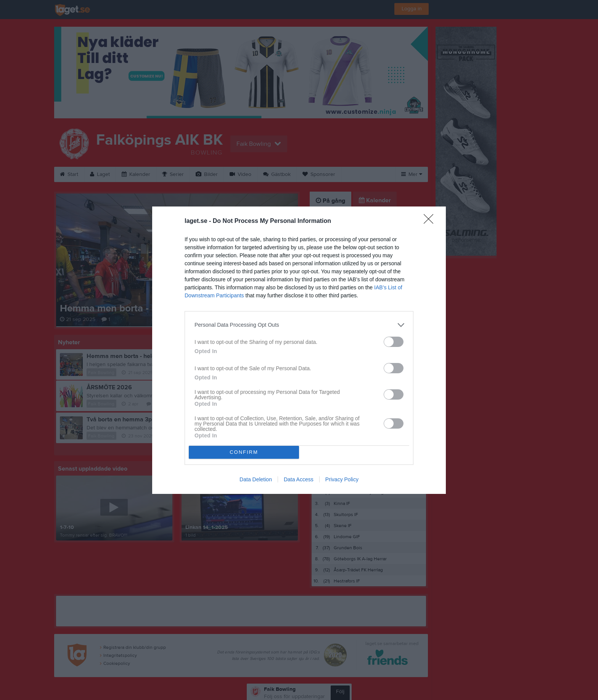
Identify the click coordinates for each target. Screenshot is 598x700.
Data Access (299, 479)
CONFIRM (244, 452)
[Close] (431, 221)
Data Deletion (256, 479)
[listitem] (299, 325)
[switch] (394, 342)
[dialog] (299, 350)
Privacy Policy (342, 479)
